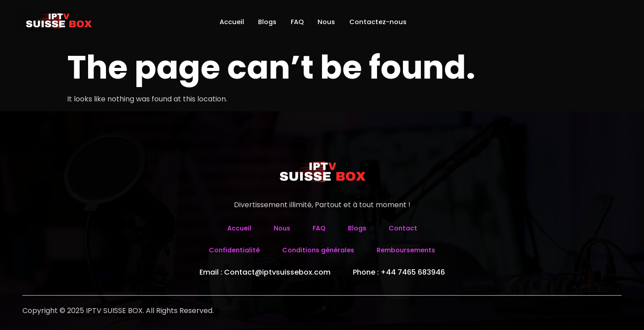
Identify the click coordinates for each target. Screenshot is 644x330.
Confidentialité (228, 250)
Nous (331, 22)
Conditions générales (317, 250)
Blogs (261, 22)
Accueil (220, 22)
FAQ (297, 22)
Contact (406, 228)
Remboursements (411, 250)
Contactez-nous (388, 22)
